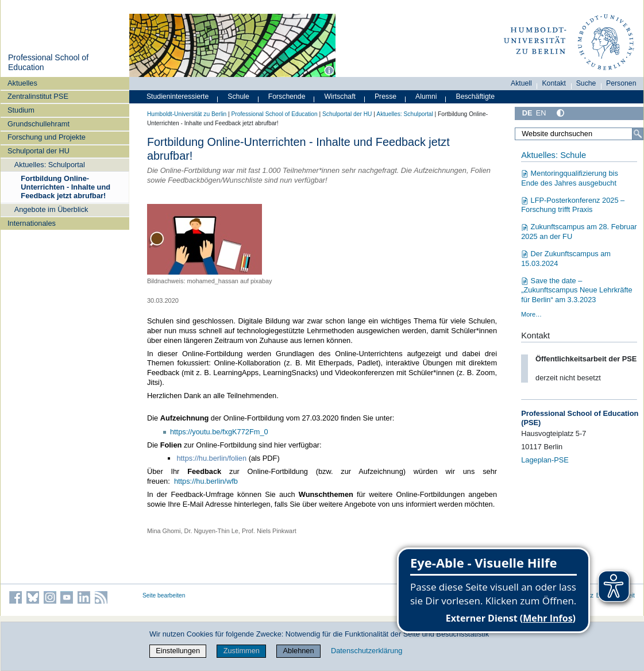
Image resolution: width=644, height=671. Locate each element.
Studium (21, 110)
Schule (238, 97)
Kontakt (554, 83)
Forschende (287, 97)
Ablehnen (299, 651)
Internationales (32, 223)
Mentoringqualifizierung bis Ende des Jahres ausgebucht (570, 178)
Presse (385, 97)
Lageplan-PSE (545, 460)
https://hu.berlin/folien (212, 458)
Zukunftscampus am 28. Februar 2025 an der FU (579, 232)
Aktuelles (22, 83)
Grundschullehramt (38, 124)
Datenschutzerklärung (367, 651)
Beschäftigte (475, 97)
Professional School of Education (274, 114)
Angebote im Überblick (51, 209)
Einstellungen (178, 651)
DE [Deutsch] (527, 113)
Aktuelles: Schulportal (50, 165)
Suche (586, 83)
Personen (621, 83)
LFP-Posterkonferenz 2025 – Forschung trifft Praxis (573, 205)
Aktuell (521, 83)
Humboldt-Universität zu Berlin (187, 114)
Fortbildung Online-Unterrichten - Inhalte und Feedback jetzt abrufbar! (65, 187)
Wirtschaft (340, 97)
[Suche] (638, 134)
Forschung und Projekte (47, 137)
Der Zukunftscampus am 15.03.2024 (566, 259)
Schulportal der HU (38, 151)
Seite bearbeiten (164, 595)
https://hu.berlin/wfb (206, 481)
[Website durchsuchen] (579, 134)
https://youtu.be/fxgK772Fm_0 (219, 432)
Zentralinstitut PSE (38, 96)
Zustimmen (242, 651)
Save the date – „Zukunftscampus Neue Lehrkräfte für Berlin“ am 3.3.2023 (576, 290)
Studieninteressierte (178, 97)
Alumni (426, 97)
